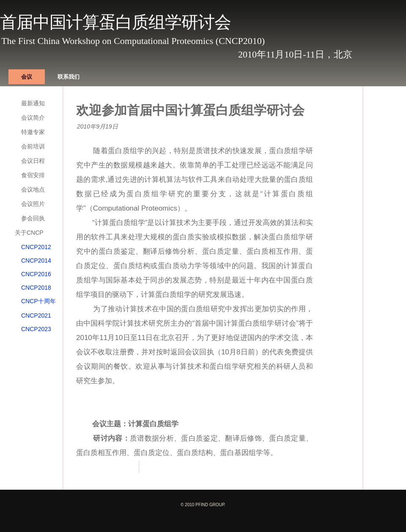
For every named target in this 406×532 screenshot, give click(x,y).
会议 (27, 77)
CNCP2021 (36, 315)
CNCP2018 (36, 288)
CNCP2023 (36, 329)
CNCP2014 (36, 261)
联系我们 (69, 77)
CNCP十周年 (38, 301)
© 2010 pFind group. (203, 505)
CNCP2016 (36, 274)
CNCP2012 (36, 247)
